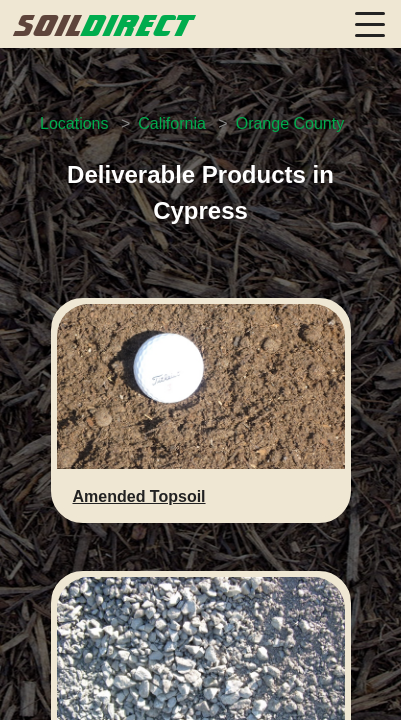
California (172, 123)
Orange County (290, 123)
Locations (74, 123)
